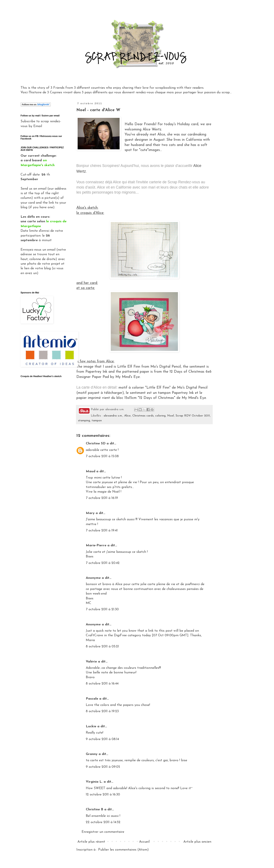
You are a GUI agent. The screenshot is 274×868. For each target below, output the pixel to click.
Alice (127, 416)
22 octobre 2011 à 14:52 (103, 822)
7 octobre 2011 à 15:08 (102, 456)
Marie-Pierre (96, 545)
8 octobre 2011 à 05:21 (102, 647)
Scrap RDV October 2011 (193, 416)
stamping (84, 421)
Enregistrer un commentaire (103, 832)
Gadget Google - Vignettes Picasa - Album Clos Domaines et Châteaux (42, 421)
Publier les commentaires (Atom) (123, 850)
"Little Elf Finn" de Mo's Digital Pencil (176, 388)
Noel (171, 416)
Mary (90, 513)
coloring (160, 416)
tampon (97, 421)
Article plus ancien (197, 842)
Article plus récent (91, 842)
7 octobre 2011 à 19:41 (102, 531)
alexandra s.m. (113, 416)
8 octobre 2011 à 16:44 (102, 684)
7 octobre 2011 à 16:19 (102, 498)
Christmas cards (143, 416)
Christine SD (96, 444)
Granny (92, 754)
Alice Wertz (152, 129)
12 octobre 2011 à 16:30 (103, 795)
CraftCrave (94, 635)
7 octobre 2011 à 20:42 (103, 563)
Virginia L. (94, 782)
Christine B (95, 809)
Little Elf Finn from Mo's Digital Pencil (149, 367)
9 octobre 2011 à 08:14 (102, 739)
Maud (91, 471)
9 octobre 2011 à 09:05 (103, 767)
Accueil (144, 842)
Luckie (91, 726)
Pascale (92, 699)
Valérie (91, 662)
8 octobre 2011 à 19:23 (102, 711)
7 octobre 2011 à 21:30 (102, 609)
